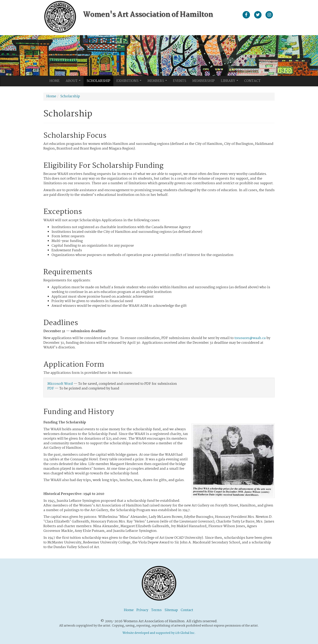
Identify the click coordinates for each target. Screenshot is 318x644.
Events (180, 81)
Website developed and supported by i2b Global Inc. (159, 633)
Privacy (142, 610)
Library (231, 82)
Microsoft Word (60, 384)
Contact (252, 81)
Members (158, 82)
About (74, 82)
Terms (156, 610)
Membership (204, 81)
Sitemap (171, 610)
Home (55, 81)
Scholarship (98, 81)
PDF (51, 389)
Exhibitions (130, 82)
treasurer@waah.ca (250, 338)
